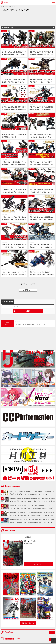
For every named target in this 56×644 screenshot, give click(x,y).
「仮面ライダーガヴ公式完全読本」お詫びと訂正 (30, 324)
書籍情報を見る (27, 623)
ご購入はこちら (37, 564)
